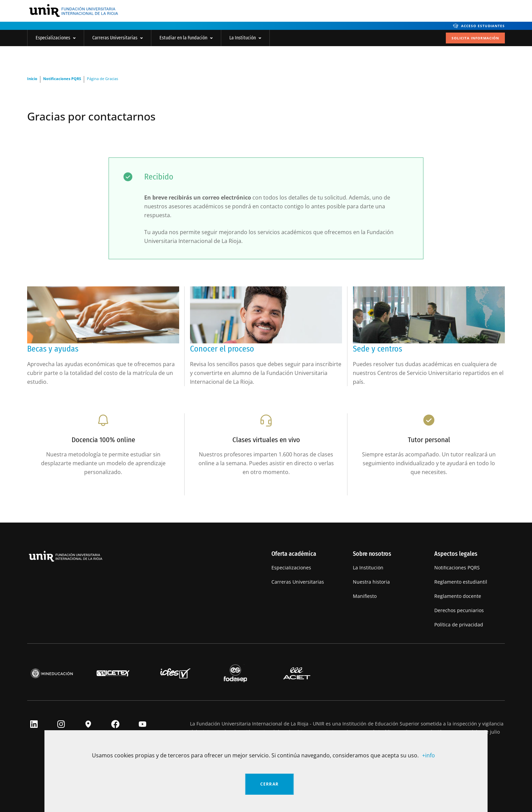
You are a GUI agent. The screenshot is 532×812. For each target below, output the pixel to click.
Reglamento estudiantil (461, 582)
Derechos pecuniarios (459, 610)
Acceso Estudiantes (479, 26)
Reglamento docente (458, 596)
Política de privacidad (459, 625)
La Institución (245, 38)
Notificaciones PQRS (62, 79)
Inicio (32, 79)
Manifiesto (365, 596)
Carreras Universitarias (118, 38)
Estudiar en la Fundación (186, 38)
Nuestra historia (371, 582)
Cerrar (269, 784)
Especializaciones (56, 38)
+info (429, 755)
